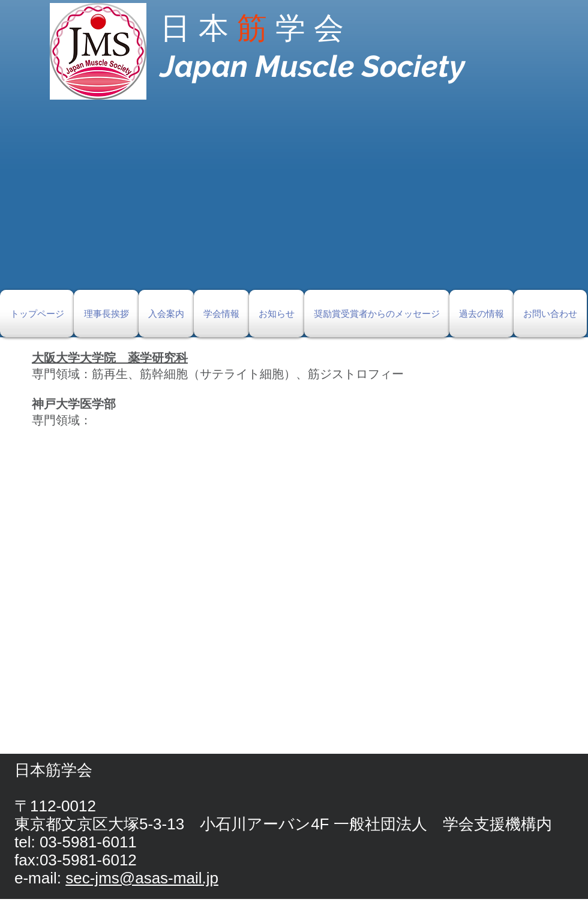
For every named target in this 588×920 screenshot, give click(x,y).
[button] (294, 204)
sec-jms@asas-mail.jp (142, 878)
